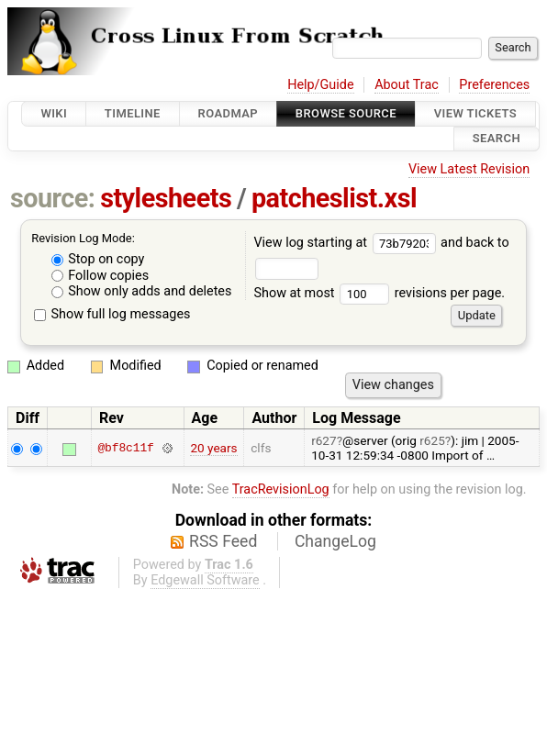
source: (53, 198)
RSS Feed (223, 541)
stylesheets (166, 198)
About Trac (407, 85)
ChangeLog (335, 541)
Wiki (54, 113)
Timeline (133, 113)
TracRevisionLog (281, 489)
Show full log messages (112, 314)
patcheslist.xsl (334, 198)
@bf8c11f (125, 448)
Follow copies (100, 276)
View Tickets (475, 113)
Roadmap (229, 113)
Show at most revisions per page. (379, 293)
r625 (432, 440)
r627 (324, 440)
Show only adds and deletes (142, 291)
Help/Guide (320, 85)
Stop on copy (98, 259)
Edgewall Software (205, 580)
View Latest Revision (469, 169)
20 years (213, 448)
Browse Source (346, 113)
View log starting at (347, 243)
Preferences (494, 85)
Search (497, 139)
